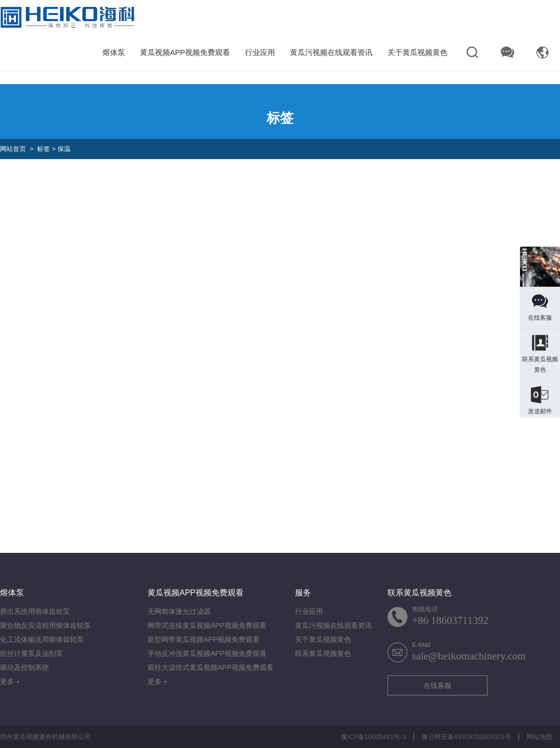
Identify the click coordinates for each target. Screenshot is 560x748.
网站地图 (539, 737)
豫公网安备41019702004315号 (466, 737)
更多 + (10, 681)
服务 (303, 593)
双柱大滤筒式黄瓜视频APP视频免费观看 (210, 667)
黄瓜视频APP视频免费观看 (185, 52)
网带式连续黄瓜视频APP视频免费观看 (207, 625)
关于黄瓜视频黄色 (417, 52)
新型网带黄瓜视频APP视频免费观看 (203, 639)
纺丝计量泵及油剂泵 (31, 653)
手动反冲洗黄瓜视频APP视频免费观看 (207, 653)
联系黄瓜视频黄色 (323, 653)
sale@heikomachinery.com (469, 656)
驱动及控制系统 (24, 667)
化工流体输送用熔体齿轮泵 (42, 639)
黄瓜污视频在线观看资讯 (331, 52)
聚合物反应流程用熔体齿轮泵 (45, 625)
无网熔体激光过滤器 (179, 611)
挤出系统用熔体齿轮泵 (35, 611)
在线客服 (437, 685)
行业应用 (260, 52)
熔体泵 (114, 52)
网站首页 (13, 149)
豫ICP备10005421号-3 (373, 737)
